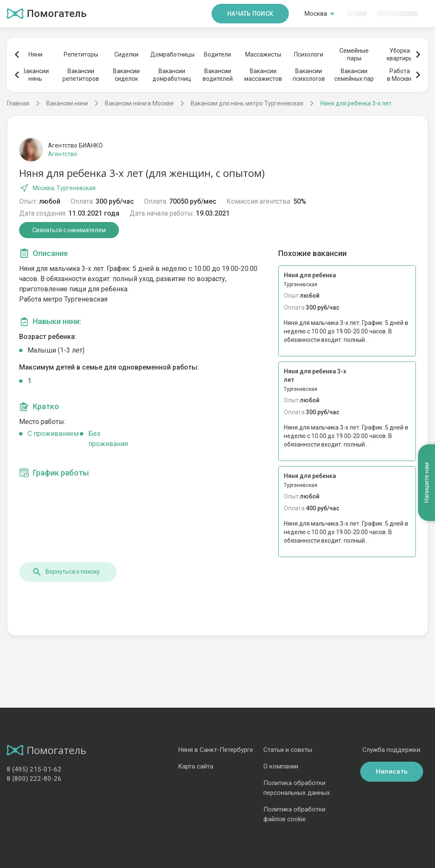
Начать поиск (250, 14)
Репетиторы (81, 54)
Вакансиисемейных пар (354, 75)
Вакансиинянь (35, 75)
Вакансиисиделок (126, 75)
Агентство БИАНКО (75, 145)
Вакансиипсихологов (309, 75)
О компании (281, 766)
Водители (217, 54)
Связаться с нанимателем (69, 230)
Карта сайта (196, 766)
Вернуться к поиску (66, 572)
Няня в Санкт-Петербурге (216, 750)
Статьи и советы (288, 750)
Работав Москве (400, 75)
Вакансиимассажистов (263, 75)
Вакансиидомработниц (172, 75)
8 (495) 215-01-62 (34, 769)
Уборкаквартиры (400, 54)
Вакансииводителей (218, 75)
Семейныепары (354, 54)
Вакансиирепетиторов (81, 75)
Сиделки (126, 54)
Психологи (309, 54)
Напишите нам (427, 482)
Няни (35, 54)
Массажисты (263, 54)
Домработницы (172, 54)
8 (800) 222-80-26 (34, 779)
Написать (392, 771)
